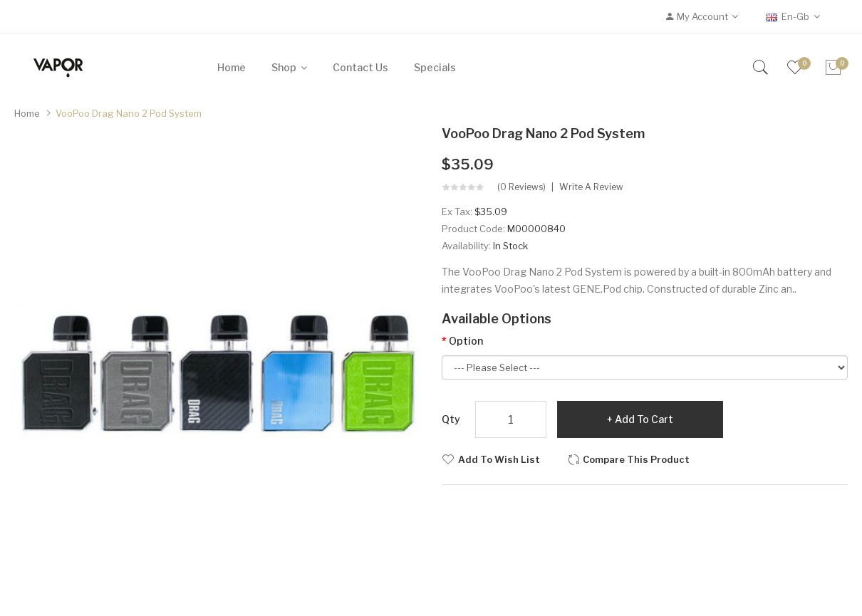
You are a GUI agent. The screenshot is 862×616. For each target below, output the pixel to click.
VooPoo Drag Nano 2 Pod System (129, 113)
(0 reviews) (521, 187)
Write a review (591, 187)
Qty (451, 419)
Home (27, 113)
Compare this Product (636, 459)
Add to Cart (644, 419)
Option (466, 341)
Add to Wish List (499, 459)
